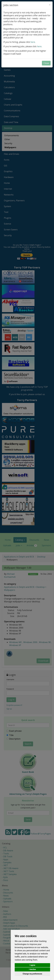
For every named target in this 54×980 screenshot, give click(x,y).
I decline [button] (32, 969)
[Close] (50, 5)
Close (46, 63)
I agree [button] (32, 965)
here (33, 42)
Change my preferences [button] (32, 974)
